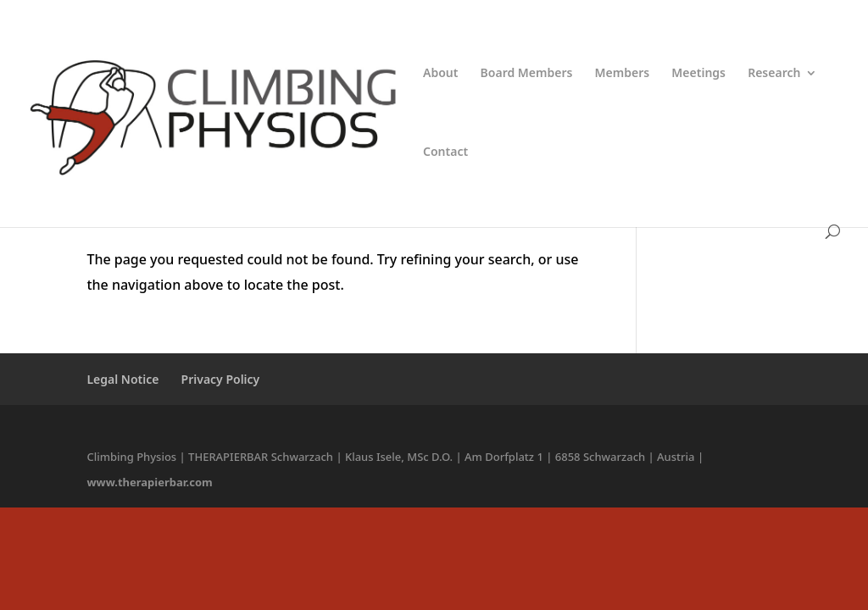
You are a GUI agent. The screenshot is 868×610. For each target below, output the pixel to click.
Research (774, 74)
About (440, 74)
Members (623, 74)
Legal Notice (122, 379)
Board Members (527, 74)
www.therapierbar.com (149, 482)
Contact (445, 152)
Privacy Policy (221, 379)
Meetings (698, 74)
